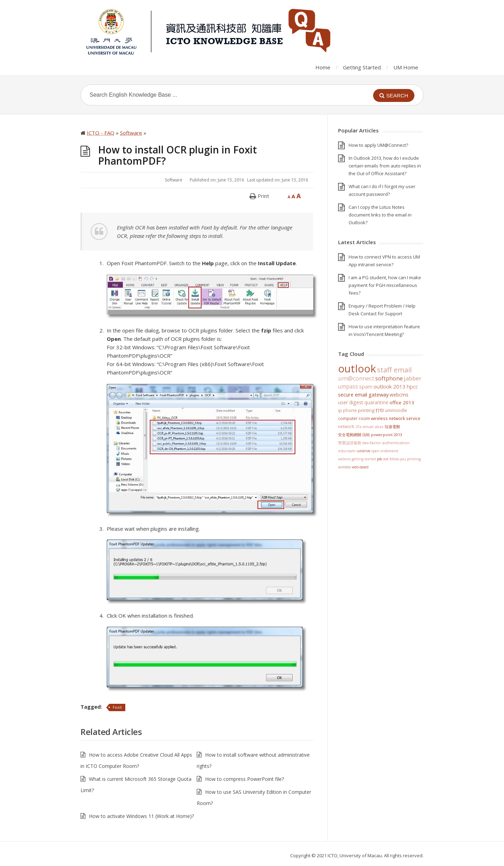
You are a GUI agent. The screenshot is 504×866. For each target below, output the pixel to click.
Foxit (117, 707)
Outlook (357, 368)
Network (346, 426)
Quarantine (376, 402)
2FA (358, 427)
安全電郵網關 (350, 435)
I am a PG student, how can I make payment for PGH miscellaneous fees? (385, 285)
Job (379, 459)
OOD (386, 459)
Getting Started (362, 67)
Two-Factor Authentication (386, 443)
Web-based (360, 467)
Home (323, 67)
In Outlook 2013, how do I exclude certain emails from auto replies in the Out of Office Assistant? (385, 166)
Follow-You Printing (405, 459)
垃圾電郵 (392, 427)
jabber (413, 378)
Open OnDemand (385, 451)
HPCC (412, 386)
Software (174, 180)
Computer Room (354, 418)
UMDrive (363, 451)
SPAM (366, 386)
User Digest (351, 402)
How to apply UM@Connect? (378, 145)
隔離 (366, 435)
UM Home (406, 67)
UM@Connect (356, 378)
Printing (366, 410)
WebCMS (399, 395)
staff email (394, 370)
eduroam (347, 451)
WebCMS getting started (357, 459)
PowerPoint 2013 (387, 435)
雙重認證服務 (350, 443)
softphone (389, 378)
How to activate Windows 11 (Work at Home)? (141, 816)
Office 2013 (402, 403)
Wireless (344, 467)
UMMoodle (396, 410)
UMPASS (348, 387)
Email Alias (373, 427)
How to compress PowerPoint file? (244, 779)
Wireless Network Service (396, 418)
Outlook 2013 (390, 386)
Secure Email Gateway (363, 394)
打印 (380, 410)
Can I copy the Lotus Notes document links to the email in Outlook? (380, 215)
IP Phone (348, 410)
